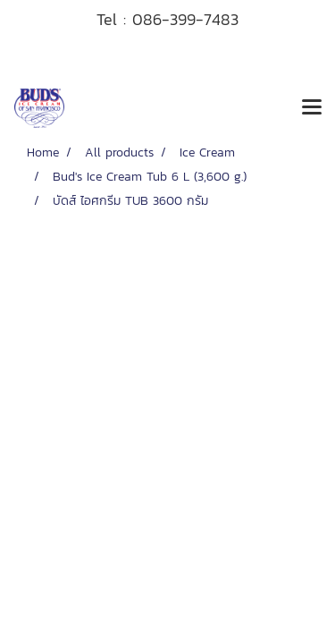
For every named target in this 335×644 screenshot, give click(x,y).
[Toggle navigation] (312, 108)
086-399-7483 (185, 19)
